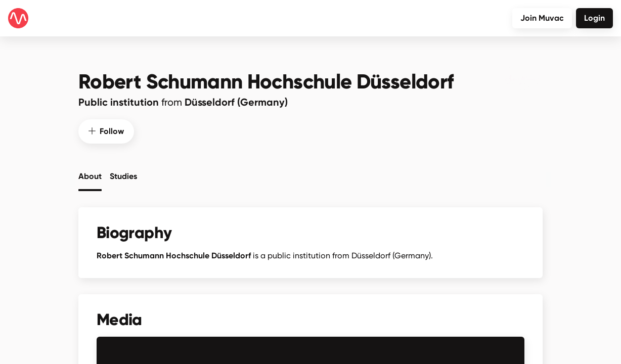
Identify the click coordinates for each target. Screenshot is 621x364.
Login (594, 18)
